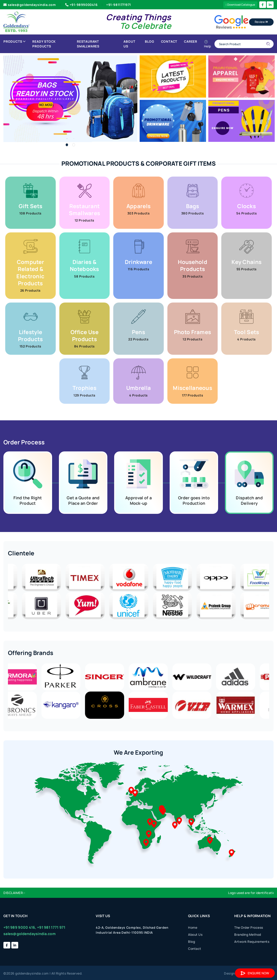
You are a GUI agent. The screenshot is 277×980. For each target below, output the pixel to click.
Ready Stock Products (44, 44)
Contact (169, 41)
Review (261, 22)
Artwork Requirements (252, 942)
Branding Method (248, 934)
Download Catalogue (240, 5)
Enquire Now (255, 973)
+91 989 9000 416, (20, 927)
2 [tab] (74, 145)
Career (191, 41)
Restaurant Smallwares (88, 44)
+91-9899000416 (81, 5)
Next (272, 592)
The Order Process (249, 927)
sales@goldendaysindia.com (30, 5)
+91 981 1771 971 (51, 927)
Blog (149, 41)
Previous (5, 592)
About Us (129, 44)
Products (14, 41)
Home (193, 927)
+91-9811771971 (119, 5)
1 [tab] (67, 145)
